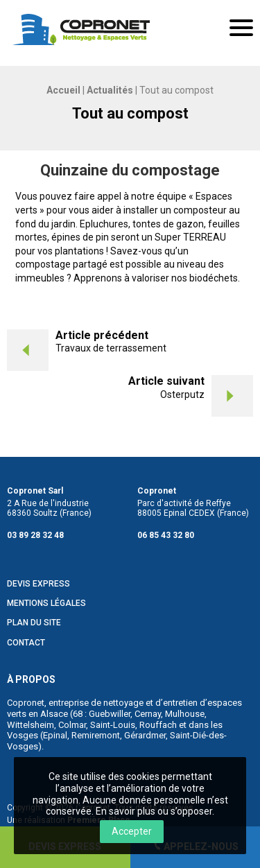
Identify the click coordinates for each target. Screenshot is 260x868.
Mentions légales (46, 604)
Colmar (72, 725)
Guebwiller (110, 714)
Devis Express (38, 584)
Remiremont (96, 735)
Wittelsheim (31, 725)
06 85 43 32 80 (166, 535)
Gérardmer (145, 735)
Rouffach (158, 725)
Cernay (148, 714)
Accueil (63, 90)
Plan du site (34, 623)
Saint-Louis (113, 725)
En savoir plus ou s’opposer (154, 811)
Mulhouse (185, 714)
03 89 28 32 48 (35, 535)
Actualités (110, 90)
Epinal (55, 735)
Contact (26, 643)
